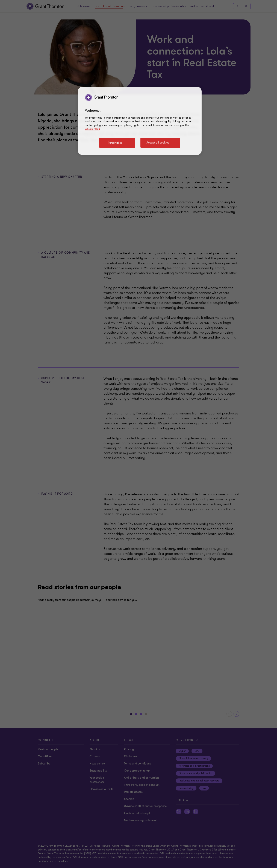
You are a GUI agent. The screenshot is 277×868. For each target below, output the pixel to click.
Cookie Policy (92, 129)
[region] (140, 121)
